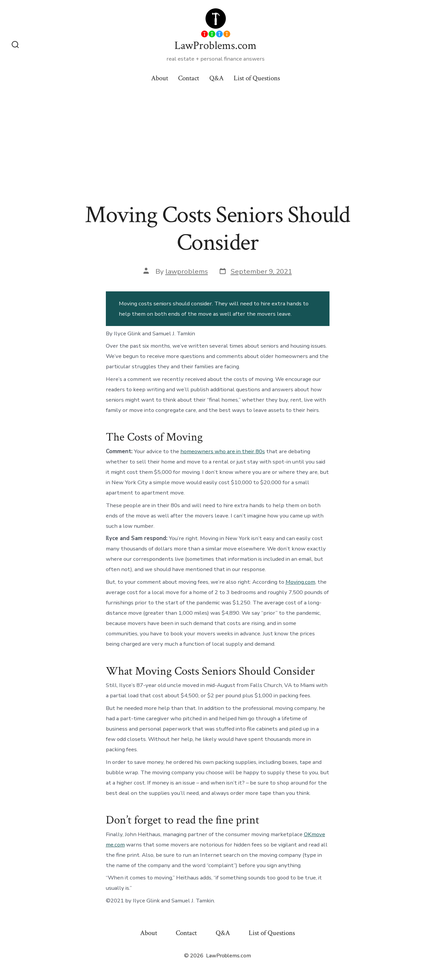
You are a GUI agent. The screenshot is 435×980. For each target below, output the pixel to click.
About (160, 78)
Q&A (217, 78)
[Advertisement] (218, 141)
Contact (189, 78)
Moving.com (300, 582)
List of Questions (257, 78)
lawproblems (187, 271)
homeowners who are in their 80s (223, 451)
